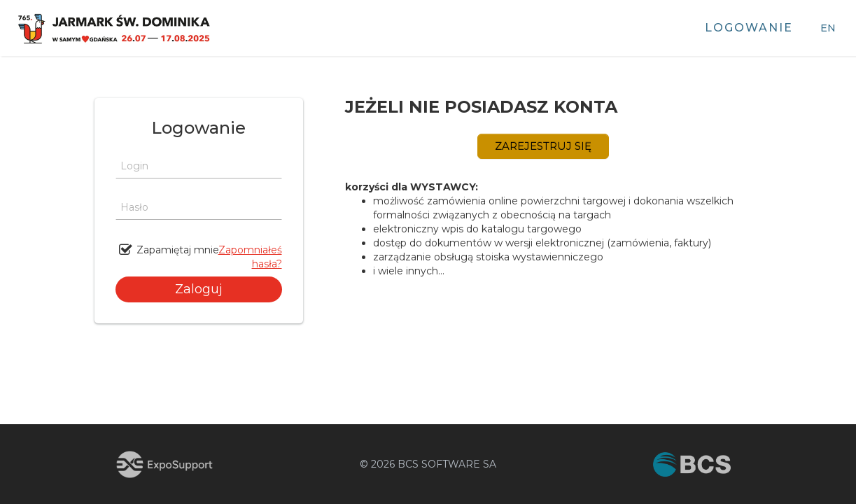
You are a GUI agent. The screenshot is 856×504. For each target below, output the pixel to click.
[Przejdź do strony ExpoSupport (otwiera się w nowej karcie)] (164, 464)
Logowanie (749, 28)
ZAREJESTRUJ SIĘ (543, 146)
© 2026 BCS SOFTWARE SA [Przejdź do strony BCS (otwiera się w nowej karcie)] (428, 464)
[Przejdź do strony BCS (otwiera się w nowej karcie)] (692, 464)
